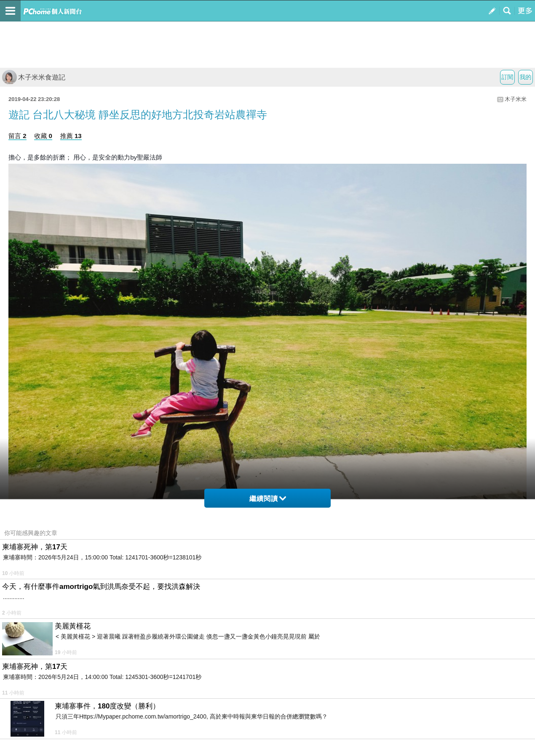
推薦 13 (71, 136)
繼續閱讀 (268, 499)
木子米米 (516, 99)
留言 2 (17, 136)
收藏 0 (43, 136)
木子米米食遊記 (34, 77)
